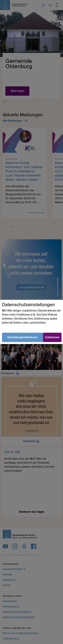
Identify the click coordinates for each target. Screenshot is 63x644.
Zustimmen (52, 337)
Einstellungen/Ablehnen (23, 337)
